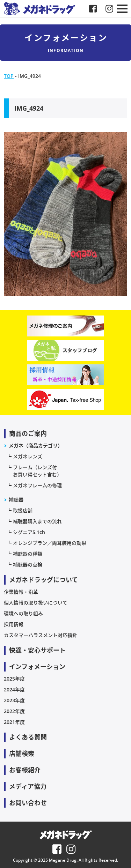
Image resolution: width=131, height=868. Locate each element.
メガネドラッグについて (43, 580)
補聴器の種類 (28, 554)
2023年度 (14, 700)
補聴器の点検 (28, 565)
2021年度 (14, 722)
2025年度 (14, 679)
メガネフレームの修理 (37, 485)
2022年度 (14, 711)
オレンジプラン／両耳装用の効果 (50, 543)
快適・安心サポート (37, 650)
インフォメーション (37, 667)
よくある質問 (28, 737)
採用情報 (14, 624)
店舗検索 (22, 754)
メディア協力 (28, 786)
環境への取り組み (23, 613)
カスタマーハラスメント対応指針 (41, 635)
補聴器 (16, 500)
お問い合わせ (28, 803)
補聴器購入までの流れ (37, 521)
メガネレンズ (28, 456)
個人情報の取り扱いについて (36, 603)
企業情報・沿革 (21, 592)
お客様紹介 (25, 770)
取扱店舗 (23, 510)
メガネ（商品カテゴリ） (36, 446)
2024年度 (14, 689)
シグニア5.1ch (29, 532)
